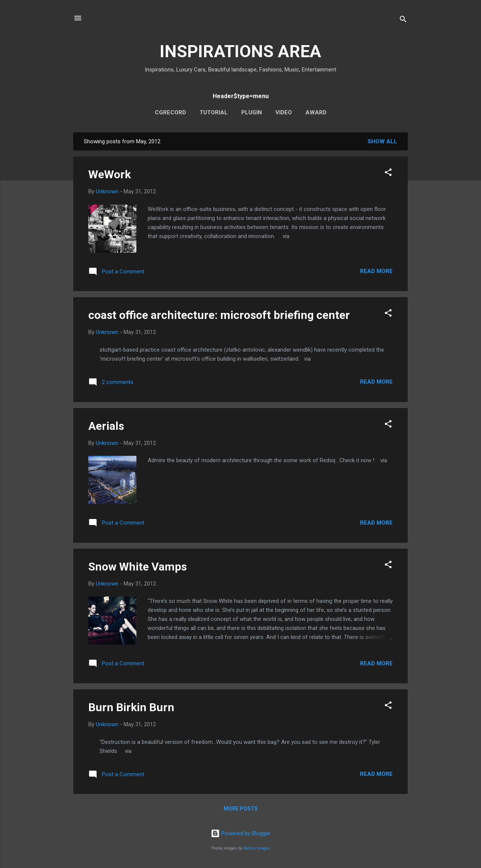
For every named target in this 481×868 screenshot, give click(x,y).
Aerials (106, 426)
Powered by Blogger (241, 833)
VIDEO (284, 112)
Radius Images (257, 848)
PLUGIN (252, 112)
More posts (241, 809)
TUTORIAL (214, 112)
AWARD (316, 112)
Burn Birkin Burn (131, 707)
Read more (376, 271)
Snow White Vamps (138, 567)
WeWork (110, 174)
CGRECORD (170, 112)
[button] (388, 174)
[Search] (403, 20)
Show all (382, 141)
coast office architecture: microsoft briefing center (219, 315)
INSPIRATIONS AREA (240, 51)
